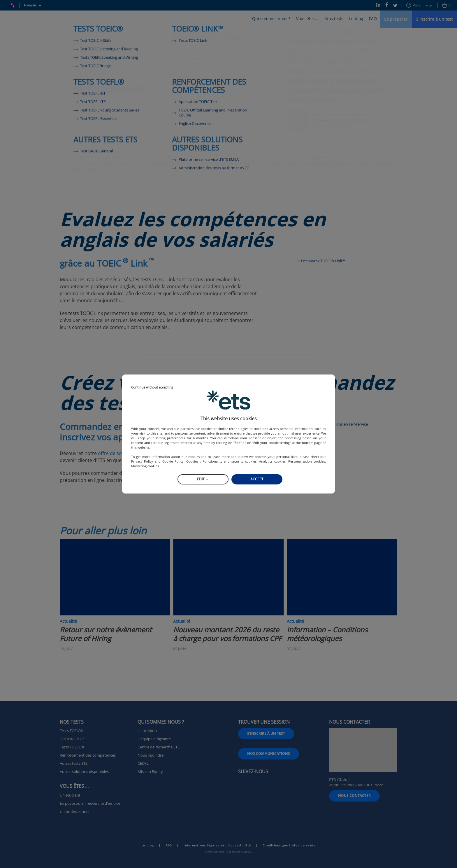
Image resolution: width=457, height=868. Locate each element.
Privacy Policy (142, 461)
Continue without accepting (152, 387)
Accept (257, 479)
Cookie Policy (173, 461)
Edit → (203, 479)
